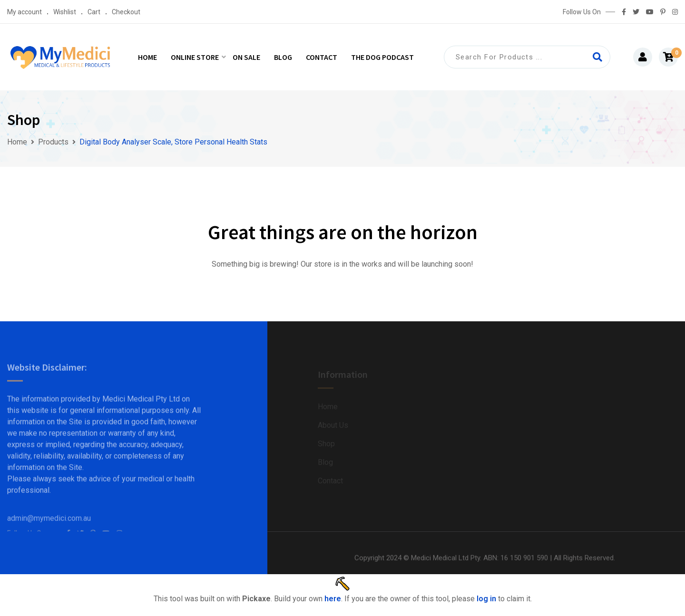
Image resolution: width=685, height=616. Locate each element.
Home (147, 57)
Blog (283, 57)
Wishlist (65, 12)
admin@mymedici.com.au (49, 526)
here (333, 599)
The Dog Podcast (382, 57)
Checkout (126, 12)
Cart (94, 12)
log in (486, 599)
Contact (322, 57)
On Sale (246, 57)
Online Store (195, 57)
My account (24, 12)
